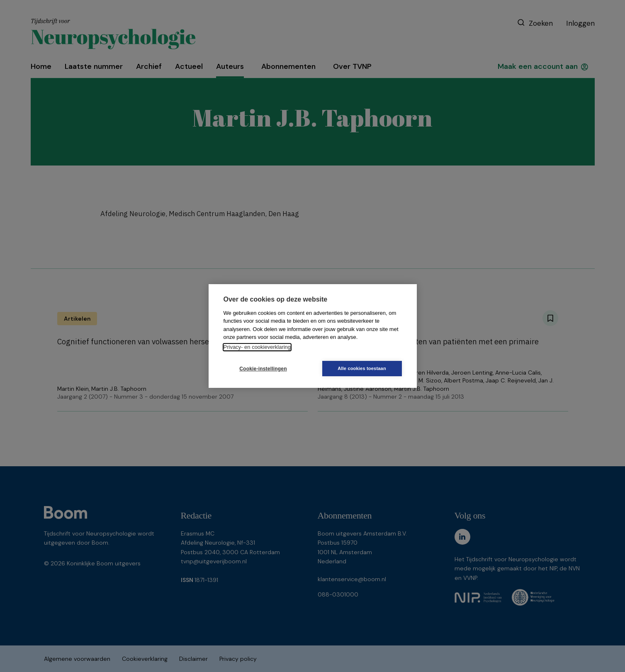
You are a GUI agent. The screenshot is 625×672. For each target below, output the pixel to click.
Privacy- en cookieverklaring (257, 347)
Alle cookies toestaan (362, 368)
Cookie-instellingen (263, 369)
